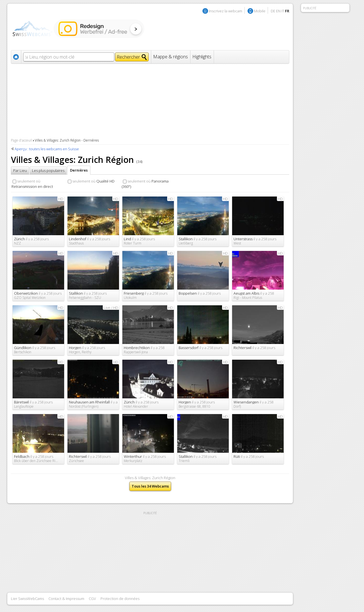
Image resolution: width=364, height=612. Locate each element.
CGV (92, 599)
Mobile (260, 11)
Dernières (79, 170)
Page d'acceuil (21, 140)
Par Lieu (20, 170)
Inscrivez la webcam (226, 11)
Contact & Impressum (66, 599)
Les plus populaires (48, 170)
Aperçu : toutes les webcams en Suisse (47, 149)
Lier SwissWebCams (27, 599)
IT (283, 11)
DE (273, 11)
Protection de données (120, 599)
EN (278, 11)
